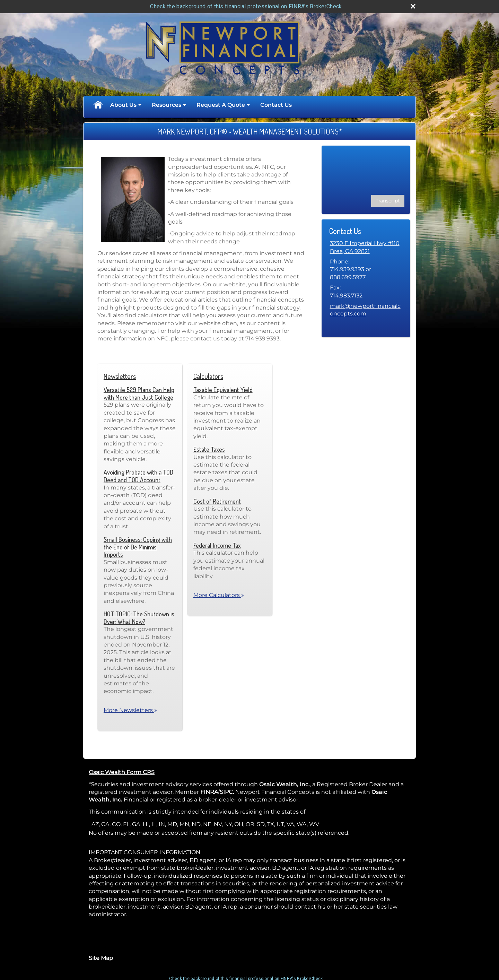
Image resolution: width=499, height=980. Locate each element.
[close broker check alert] (413, 6)
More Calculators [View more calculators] (219, 595)
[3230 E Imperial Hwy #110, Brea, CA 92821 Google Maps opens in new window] (365, 247)
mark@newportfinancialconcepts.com (365, 310)
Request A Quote (221, 105)
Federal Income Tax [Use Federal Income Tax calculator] (217, 545)
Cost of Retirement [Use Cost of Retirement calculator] (217, 501)
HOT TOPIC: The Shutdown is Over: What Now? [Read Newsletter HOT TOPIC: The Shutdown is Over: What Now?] (139, 618)
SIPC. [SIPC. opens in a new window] (227, 792)
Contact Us (276, 105)
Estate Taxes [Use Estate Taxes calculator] (209, 449)
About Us (123, 105)
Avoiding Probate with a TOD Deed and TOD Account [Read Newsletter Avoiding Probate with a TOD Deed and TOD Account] (138, 476)
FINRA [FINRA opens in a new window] (209, 792)
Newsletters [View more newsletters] (120, 376)
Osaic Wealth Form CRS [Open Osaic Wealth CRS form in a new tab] (122, 772)
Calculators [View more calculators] (208, 376)
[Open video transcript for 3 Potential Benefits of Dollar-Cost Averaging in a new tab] (388, 201)
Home (98, 105)
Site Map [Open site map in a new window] (101, 958)
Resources (167, 105)
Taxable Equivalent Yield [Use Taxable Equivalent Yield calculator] (223, 390)
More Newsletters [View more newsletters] (130, 710)
